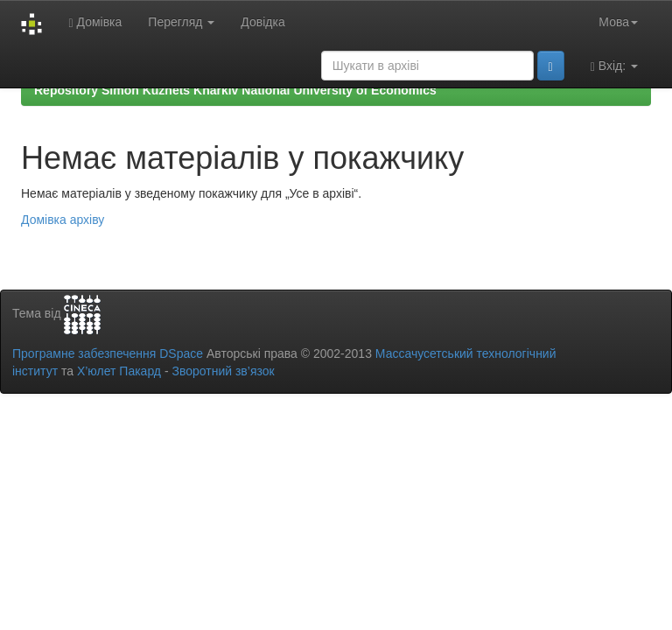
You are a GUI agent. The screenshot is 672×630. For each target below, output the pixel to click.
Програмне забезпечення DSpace (108, 353)
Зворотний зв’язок (223, 371)
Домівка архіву (63, 220)
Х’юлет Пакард (119, 371)
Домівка (95, 22)
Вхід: (614, 66)
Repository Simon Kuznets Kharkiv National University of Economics (235, 90)
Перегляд (181, 22)
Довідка (262, 22)
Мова (618, 22)
